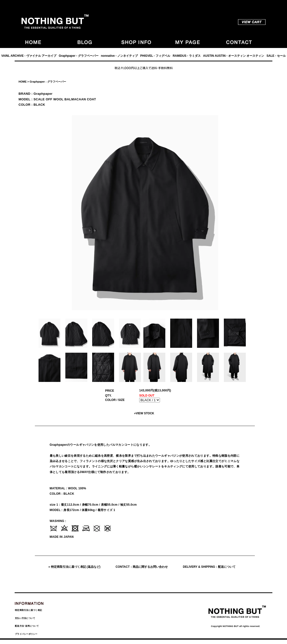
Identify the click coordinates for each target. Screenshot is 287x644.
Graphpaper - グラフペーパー (79, 56)
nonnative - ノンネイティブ (119, 56)
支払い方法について (25, 618)
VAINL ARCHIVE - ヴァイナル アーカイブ (29, 56)
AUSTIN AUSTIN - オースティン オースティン (234, 56)
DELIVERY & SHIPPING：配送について (209, 567)
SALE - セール (276, 56)
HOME (23, 82)
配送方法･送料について (27, 626)
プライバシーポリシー (26, 634)
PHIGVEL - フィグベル (155, 56)
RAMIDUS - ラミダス (187, 56)
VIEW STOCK (145, 413)
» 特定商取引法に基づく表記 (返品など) (74, 567)
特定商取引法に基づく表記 (28, 610)
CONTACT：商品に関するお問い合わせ (142, 567)
